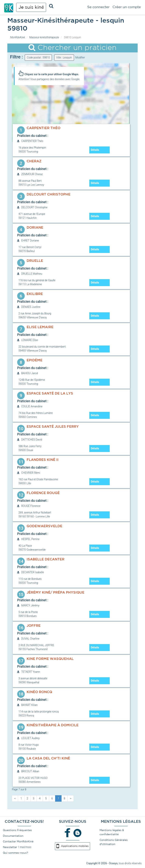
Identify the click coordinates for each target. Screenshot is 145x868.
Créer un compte (127, 7)
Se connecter (98, 7)
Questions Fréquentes (17, 830)
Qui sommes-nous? (15, 853)
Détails (95, 150)
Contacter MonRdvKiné (18, 842)
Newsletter (10, 847)
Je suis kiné (31, 7)
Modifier (80, 57)
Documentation (13, 836)
